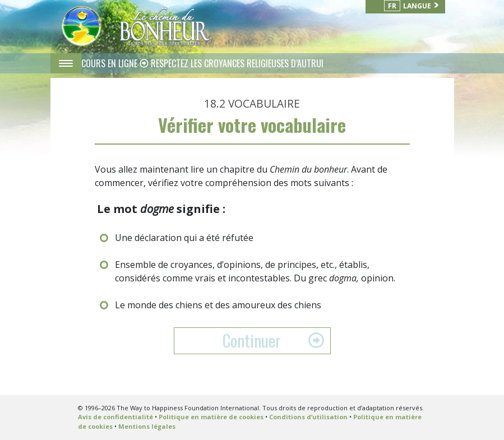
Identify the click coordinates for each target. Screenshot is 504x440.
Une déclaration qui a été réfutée (184, 238)
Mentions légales (147, 426)
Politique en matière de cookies (211, 417)
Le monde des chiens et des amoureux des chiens (218, 305)
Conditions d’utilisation (308, 417)
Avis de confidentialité (115, 417)
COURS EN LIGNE (110, 63)
